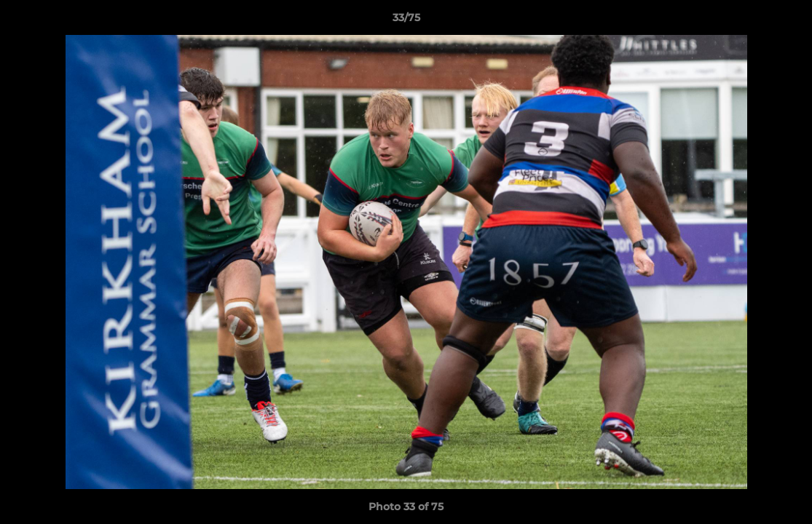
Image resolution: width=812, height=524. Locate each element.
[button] (786, 21)
